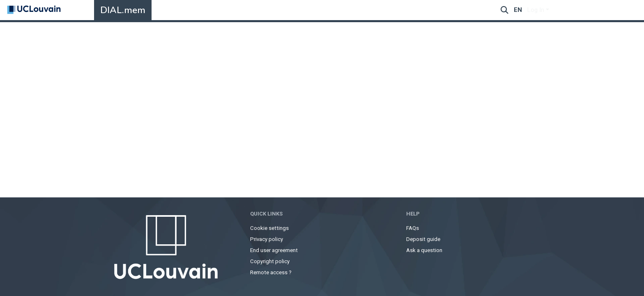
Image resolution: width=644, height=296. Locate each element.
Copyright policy (270, 261)
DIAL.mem (123, 10)
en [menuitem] (518, 10)
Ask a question (424, 250)
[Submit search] (505, 10)
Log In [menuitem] (536, 10)
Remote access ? (271, 272)
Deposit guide (423, 239)
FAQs (413, 228)
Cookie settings (269, 228)
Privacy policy (267, 239)
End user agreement (274, 250)
